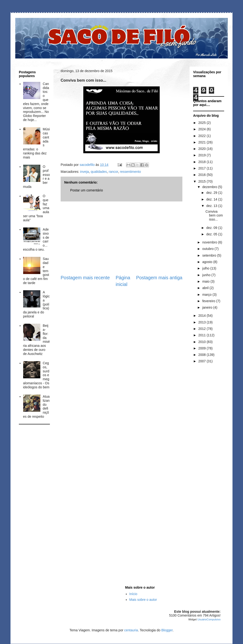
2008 (203, 355)
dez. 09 (212, 228)
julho (206, 268)
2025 (203, 123)
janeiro (208, 307)
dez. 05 (212, 234)
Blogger (167, 630)
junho (207, 275)
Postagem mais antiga (159, 278)
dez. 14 (212, 199)
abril (206, 288)
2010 (203, 342)
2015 (203, 181)
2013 (203, 322)
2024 (203, 129)
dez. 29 (212, 193)
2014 (203, 316)
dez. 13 (212, 206)
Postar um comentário (87, 190)
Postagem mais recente (85, 278)
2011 (203, 335)
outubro (208, 249)
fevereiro (209, 301)
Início (133, 594)
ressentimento (130, 172)
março (207, 295)
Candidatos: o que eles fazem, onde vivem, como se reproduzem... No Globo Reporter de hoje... (36, 102)
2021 (203, 142)
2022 (203, 136)
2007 (203, 361)
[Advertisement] (121, 238)
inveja (85, 172)
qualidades (99, 172)
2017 (203, 168)
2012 (203, 329)
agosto (208, 262)
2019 (203, 155)
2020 (203, 149)
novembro (210, 242)
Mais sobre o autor (143, 600)
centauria (131, 630)
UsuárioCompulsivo (209, 619)
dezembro (210, 187)
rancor (114, 172)
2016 (203, 175)
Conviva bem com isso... (214, 216)
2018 (203, 162)
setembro (210, 255)
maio (206, 281)
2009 (203, 348)
